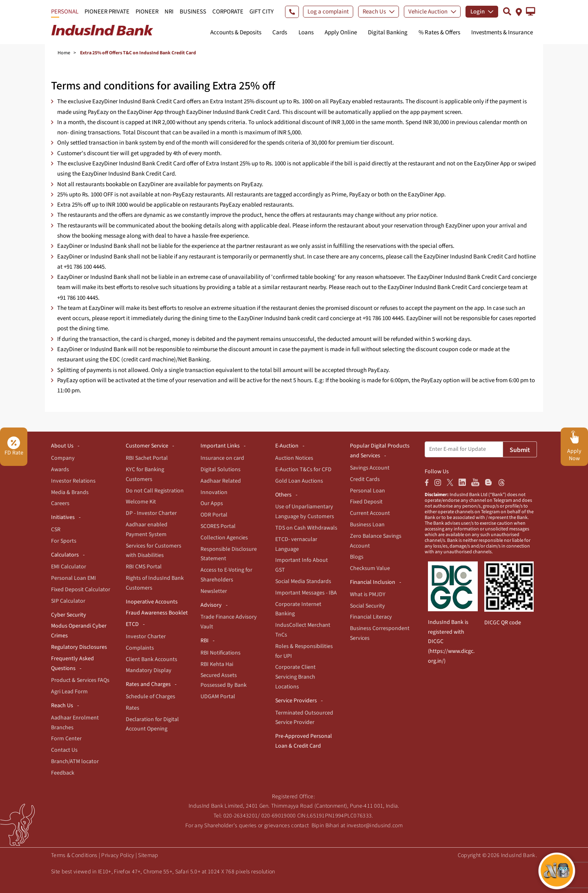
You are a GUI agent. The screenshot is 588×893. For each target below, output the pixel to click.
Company (63, 458)
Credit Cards (365, 479)
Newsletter (214, 591)
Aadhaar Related (221, 481)
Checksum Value (370, 568)
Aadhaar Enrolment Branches (75, 723)
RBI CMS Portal (144, 567)
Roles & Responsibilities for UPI (304, 651)
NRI (169, 12)
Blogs (357, 557)
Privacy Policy (118, 855)
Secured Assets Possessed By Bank (224, 680)
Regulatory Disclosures (79, 647)
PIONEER (147, 12)
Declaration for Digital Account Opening (152, 724)
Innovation (214, 492)
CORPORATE (228, 12)
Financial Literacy (371, 617)
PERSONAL (65, 12)
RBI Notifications (220, 653)
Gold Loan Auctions (299, 481)
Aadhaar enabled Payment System (147, 530)
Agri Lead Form (69, 692)
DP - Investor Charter (151, 513)
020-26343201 (241, 816)
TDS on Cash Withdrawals (306, 528)
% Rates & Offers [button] (439, 32)
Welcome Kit (141, 502)
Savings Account (370, 468)
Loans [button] (306, 32)
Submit (520, 450)
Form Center (66, 739)
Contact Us (64, 750)
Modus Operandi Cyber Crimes (79, 631)
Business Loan (367, 525)
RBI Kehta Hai (217, 664)
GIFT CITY (262, 12)
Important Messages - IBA (306, 593)
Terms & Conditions (74, 855)
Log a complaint (328, 12)
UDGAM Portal (218, 697)
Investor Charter (146, 637)
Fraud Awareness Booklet (157, 613)
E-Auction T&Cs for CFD (303, 470)
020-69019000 (279, 816)
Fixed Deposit (366, 502)
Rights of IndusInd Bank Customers (155, 583)
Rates (133, 708)
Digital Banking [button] (388, 32)
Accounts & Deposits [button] (236, 32)
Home (64, 53)
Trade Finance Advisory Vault (229, 622)
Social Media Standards (303, 581)
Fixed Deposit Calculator (81, 590)
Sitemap (148, 855)
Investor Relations (73, 481)
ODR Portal (214, 515)
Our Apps (212, 503)
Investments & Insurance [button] (502, 32)
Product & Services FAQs (80, 680)
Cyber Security (69, 615)
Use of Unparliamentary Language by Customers (305, 512)
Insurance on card (222, 458)
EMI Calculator (69, 567)
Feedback (63, 773)
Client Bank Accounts (151, 659)
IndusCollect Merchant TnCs (303, 630)
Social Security (367, 606)
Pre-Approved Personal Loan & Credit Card (304, 741)
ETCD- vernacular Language (296, 544)
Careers (60, 503)
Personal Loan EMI (73, 578)
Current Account (370, 513)
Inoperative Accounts (152, 602)
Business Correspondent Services (380, 633)
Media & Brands (70, 492)
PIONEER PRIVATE (107, 12)
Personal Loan (367, 491)
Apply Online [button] (341, 32)
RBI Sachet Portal (147, 458)
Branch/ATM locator (75, 762)
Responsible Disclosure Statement (229, 554)
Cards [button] (280, 32)
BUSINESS (193, 12)
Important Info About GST (302, 565)
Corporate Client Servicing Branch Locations (295, 677)
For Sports (64, 541)
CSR (56, 530)
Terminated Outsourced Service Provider (304, 718)
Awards (60, 470)
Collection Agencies (224, 538)
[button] (531, 11)
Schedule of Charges (150, 697)
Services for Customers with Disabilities (154, 551)
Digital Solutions (220, 470)
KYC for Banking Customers (145, 474)
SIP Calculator (68, 601)
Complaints (140, 648)
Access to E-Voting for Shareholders (226, 575)
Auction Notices (294, 458)
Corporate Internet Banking (298, 609)
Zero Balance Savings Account (376, 541)
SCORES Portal (218, 526)
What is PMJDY (368, 595)
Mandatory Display (149, 670)
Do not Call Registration (155, 491)
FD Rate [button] (14, 447)
